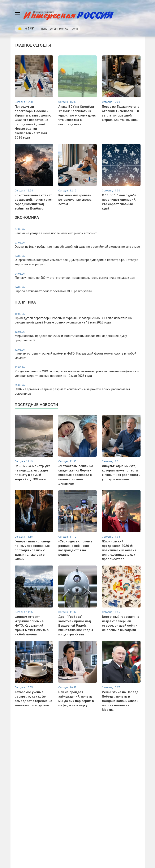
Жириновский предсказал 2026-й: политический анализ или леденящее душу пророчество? (78, 336)
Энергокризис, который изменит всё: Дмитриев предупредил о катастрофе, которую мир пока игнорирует (78, 260)
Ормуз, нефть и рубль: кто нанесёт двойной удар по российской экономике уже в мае (78, 245)
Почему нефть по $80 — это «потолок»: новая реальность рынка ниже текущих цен (78, 276)
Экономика (27, 217)
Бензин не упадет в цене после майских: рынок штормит (78, 231)
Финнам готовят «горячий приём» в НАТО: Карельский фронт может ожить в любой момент (78, 354)
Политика (25, 302)
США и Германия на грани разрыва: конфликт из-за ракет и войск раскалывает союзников (78, 389)
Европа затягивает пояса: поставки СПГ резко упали (78, 289)
